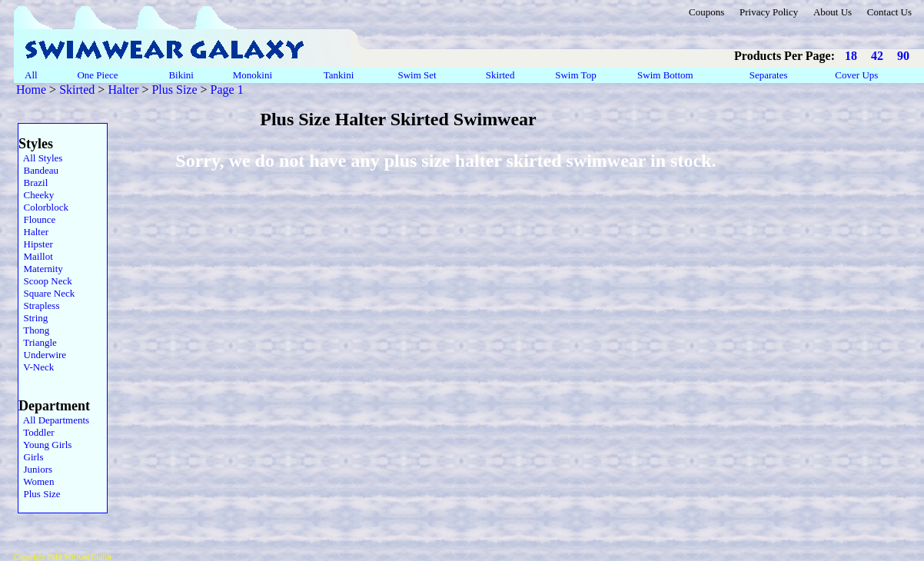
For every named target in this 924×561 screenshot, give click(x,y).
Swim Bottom (665, 75)
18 (851, 56)
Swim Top (575, 75)
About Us (833, 12)
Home (31, 90)
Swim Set (418, 75)
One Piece (99, 75)
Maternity (41, 269)
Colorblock (43, 207)
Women (36, 481)
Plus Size (174, 90)
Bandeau (38, 170)
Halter (123, 90)
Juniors (35, 469)
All (31, 75)
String (33, 318)
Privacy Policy (769, 12)
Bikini (181, 75)
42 (877, 56)
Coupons (706, 12)
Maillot (36, 256)
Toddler (37, 432)
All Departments (54, 420)
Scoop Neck (45, 281)
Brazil (33, 183)
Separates (768, 75)
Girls (31, 457)
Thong (34, 330)
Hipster (36, 244)
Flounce (37, 219)
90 (903, 56)
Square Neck (47, 293)
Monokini (252, 75)
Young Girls (45, 445)
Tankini (340, 75)
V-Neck (36, 367)
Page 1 (227, 90)
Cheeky (36, 195)
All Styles (40, 158)
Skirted (502, 75)
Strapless (39, 305)
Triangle (38, 342)
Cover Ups (857, 75)
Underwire (42, 355)
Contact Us (889, 12)
